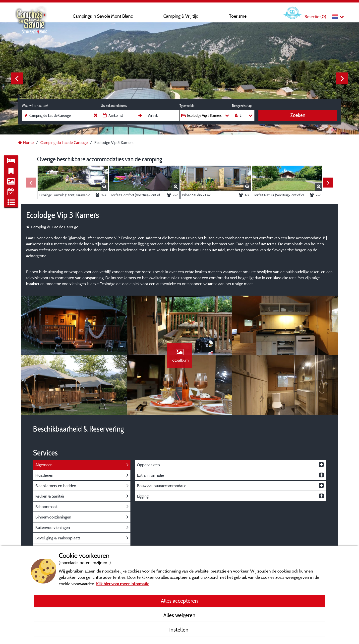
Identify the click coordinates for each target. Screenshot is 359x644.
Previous (17, 78)
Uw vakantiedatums (114, 106)
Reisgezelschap (242, 106)
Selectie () (315, 17)
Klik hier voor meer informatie (123, 584)
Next (342, 78)
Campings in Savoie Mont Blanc (103, 16)
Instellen (179, 630)
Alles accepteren (179, 601)
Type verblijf (187, 106)
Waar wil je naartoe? (35, 106)
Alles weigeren (179, 615)
